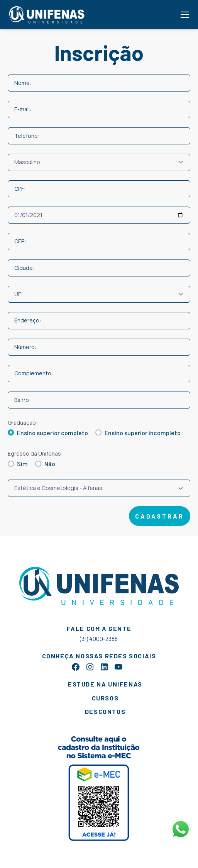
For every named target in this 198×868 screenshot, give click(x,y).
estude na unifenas (105, 684)
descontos (105, 711)
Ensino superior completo (52, 433)
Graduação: (23, 423)
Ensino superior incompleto (143, 433)
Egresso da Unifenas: (35, 453)
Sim (22, 464)
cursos (105, 698)
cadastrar (160, 516)
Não (50, 464)
